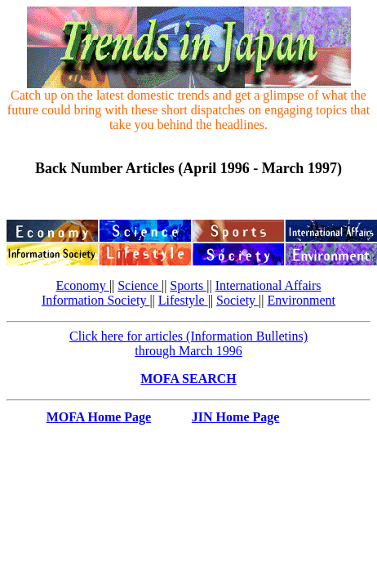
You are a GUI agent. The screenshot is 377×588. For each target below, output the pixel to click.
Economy (82, 285)
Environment (301, 300)
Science (140, 285)
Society (237, 300)
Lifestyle (183, 300)
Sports (188, 285)
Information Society (95, 300)
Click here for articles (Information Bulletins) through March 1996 (188, 343)
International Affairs (268, 285)
